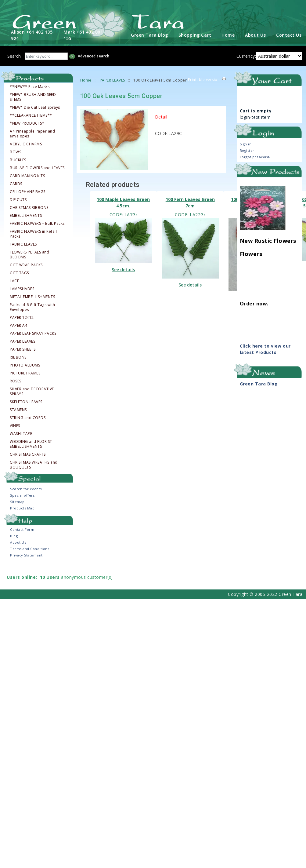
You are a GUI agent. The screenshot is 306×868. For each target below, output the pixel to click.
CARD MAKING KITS (27, 176)
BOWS (15, 152)
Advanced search (94, 56)
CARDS (16, 184)
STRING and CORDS (28, 418)
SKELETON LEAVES (26, 402)
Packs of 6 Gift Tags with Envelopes (32, 307)
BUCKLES (18, 160)
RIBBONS (18, 357)
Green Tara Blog (149, 35)
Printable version (204, 80)
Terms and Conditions (30, 548)
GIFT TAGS (19, 273)
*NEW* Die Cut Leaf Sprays (35, 107)
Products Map (22, 508)
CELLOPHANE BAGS (28, 191)
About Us (255, 35)
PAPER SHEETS (23, 349)
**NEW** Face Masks (30, 86)
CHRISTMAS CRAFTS (28, 454)
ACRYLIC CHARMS (26, 144)
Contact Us (289, 35)
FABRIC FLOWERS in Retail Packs (33, 234)
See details (123, 269)
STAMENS (18, 410)
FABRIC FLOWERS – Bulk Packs (37, 223)
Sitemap (17, 501)
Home (228, 35)
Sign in (246, 144)
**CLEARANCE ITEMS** (31, 115)
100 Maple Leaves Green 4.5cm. (123, 202)
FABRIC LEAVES (23, 244)
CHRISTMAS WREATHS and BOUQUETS (34, 465)
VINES (15, 425)
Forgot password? (255, 157)
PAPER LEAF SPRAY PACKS (33, 333)
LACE (14, 281)
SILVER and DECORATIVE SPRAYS (32, 391)
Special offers (22, 495)
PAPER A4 (18, 325)
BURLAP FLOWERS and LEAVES (37, 168)
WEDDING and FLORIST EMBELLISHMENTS (31, 444)
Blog (14, 536)
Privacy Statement (26, 555)
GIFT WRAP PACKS (26, 265)
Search (14, 56)
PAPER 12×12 (22, 317)
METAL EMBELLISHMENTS (32, 297)
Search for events (26, 489)
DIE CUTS (18, 199)
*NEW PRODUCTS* (27, 123)
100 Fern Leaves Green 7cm (190, 202)
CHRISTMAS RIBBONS (29, 207)
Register (247, 150)
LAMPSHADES (22, 289)
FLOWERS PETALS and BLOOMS (29, 254)
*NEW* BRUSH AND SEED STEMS (33, 97)
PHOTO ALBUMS (25, 365)
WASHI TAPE (21, 433)
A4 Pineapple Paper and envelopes (32, 133)
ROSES (16, 381)
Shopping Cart (195, 35)
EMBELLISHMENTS (26, 215)
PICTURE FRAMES (25, 373)
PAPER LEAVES (22, 341)
